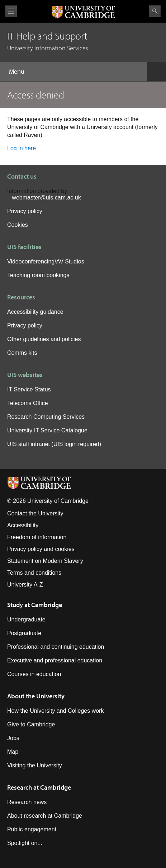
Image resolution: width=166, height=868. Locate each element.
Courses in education (34, 674)
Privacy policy (25, 211)
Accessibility (23, 525)
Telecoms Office (28, 403)
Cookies (18, 225)
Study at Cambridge (35, 605)
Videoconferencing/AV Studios (46, 261)
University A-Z (25, 585)
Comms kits (22, 353)
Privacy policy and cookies (41, 549)
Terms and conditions (34, 573)
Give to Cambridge (31, 724)
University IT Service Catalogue (47, 430)
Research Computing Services (46, 417)
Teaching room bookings (38, 275)
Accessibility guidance (35, 312)
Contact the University (35, 513)
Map (13, 752)
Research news (27, 802)
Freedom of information (37, 537)
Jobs (13, 738)
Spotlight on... (25, 843)
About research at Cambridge (45, 816)
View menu (11, 11)
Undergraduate (26, 619)
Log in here (22, 148)
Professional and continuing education (56, 647)
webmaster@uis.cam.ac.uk (46, 198)
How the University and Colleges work (55, 711)
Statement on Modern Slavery (45, 561)
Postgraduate (24, 633)
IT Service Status (29, 389)
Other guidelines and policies (44, 339)
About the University (36, 696)
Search (155, 11)
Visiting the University (35, 765)
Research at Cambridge (39, 787)
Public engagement (32, 829)
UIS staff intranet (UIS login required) (54, 444)
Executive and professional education (55, 660)
